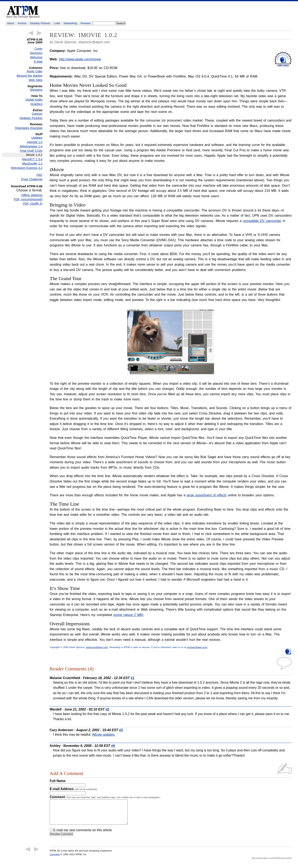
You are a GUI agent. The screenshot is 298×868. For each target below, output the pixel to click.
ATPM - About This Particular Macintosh (23, 12)
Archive (22, 23)
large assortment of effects (207, 495)
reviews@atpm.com (197, 647)
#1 (132, 678)
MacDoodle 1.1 (32, 164)
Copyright (55, 859)
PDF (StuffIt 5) (33, 204)
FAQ (39, 175)
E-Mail (38, 62)
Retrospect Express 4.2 (27, 168)
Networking (70, 23)
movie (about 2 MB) (128, 615)
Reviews (85, 23)
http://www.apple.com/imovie (80, 59)
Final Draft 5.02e (31, 151)
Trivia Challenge (32, 179)
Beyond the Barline (30, 76)
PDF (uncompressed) (28, 199)
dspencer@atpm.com (94, 42)
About (10, 23)
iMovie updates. (104, 735)
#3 (121, 730)
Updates (37, 138)
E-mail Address (73, 789)
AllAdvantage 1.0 (31, 146)
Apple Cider (34, 71)
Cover (38, 49)
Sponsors (36, 53)
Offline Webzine (32, 195)
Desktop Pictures (40, 23)
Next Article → (40, 33)
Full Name (58, 781)
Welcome (36, 57)
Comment (105, 797)
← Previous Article (31, 33)
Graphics (36, 104)
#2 (107, 709)
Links (57, 23)
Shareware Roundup (29, 128)
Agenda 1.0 (35, 142)
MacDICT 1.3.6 (32, 159)
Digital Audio (34, 100)
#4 (113, 746)
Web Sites (35, 80)
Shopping (36, 90)
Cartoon (37, 114)
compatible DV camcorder (262, 221)
